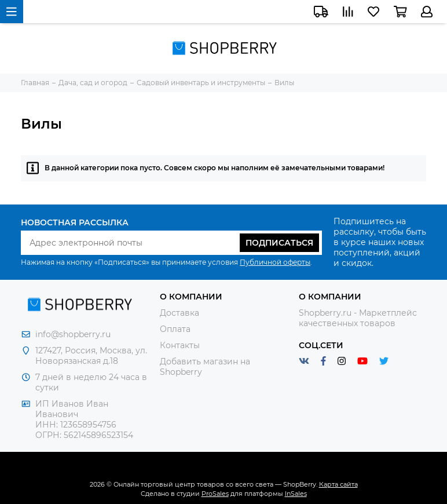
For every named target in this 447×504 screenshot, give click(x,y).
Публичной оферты (275, 262)
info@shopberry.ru (73, 334)
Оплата (175, 329)
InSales (296, 494)
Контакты (180, 345)
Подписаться (279, 243)
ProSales (215, 494)
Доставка (179, 313)
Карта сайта (338, 484)
